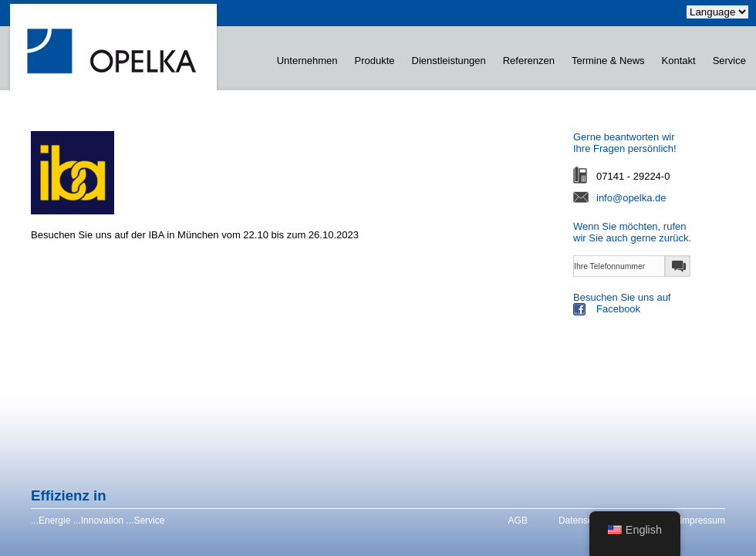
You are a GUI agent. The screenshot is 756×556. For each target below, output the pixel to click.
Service (729, 61)
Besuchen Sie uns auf (662, 305)
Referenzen (529, 61)
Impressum (702, 521)
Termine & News (608, 61)
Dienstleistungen (449, 61)
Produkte (375, 61)
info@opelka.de (631, 198)
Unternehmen (307, 61)
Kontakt (679, 61)
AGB (518, 521)
